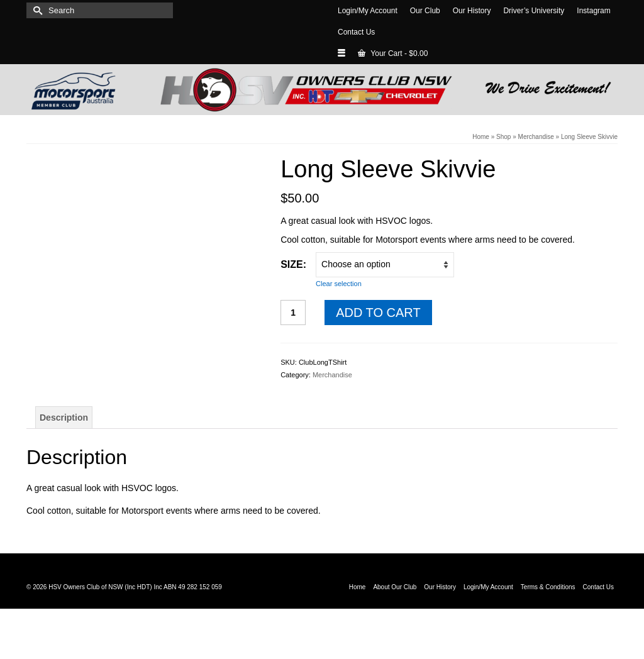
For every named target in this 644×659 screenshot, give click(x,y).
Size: (293, 264)
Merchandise (332, 375)
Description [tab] (64, 418)
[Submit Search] (36, 10)
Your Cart (393, 53)
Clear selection (339, 284)
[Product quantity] (293, 313)
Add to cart (378, 313)
